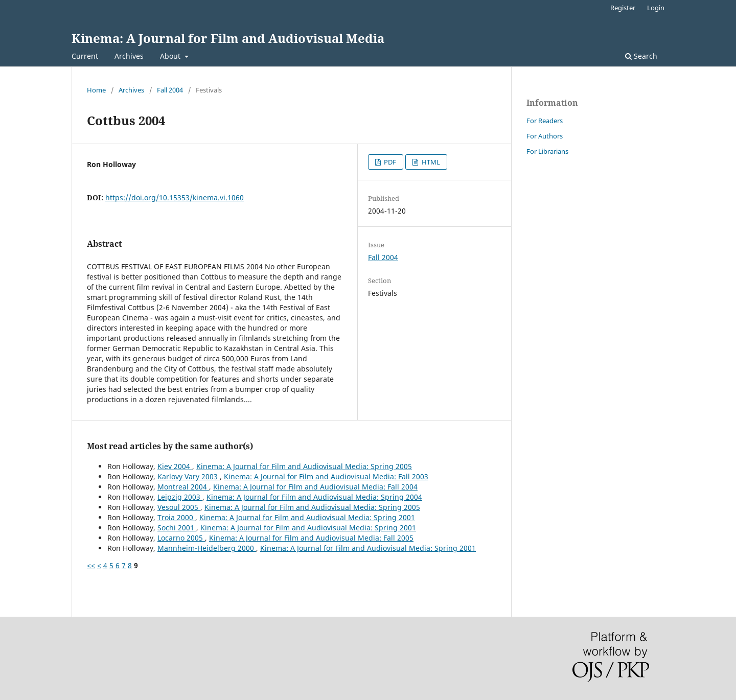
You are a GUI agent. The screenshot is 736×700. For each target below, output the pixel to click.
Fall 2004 (170, 90)
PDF (389, 162)
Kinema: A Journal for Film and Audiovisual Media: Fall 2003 (326, 476)
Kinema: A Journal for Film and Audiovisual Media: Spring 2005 (304, 466)
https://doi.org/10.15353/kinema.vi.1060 (175, 197)
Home (96, 90)
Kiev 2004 (175, 466)
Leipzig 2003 (180, 497)
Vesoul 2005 (179, 507)
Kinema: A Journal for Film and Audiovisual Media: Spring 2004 (314, 497)
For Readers (545, 121)
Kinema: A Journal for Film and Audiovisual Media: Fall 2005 (311, 538)
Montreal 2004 (183, 487)
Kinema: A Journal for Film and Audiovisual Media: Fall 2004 (315, 487)
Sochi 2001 (177, 528)
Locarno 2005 (181, 538)
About (171, 56)
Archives (129, 56)
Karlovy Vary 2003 (189, 476)
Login (656, 8)
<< (91, 565)
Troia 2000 (176, 517)
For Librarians (547, 151)
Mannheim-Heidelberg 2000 (207, 548)
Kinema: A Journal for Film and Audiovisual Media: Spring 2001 (307, 517)
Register (623, 8)
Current (85, 56)
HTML (430, 162)
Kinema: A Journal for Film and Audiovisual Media (228, 38)
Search (641, 56)
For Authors (545, 136)
